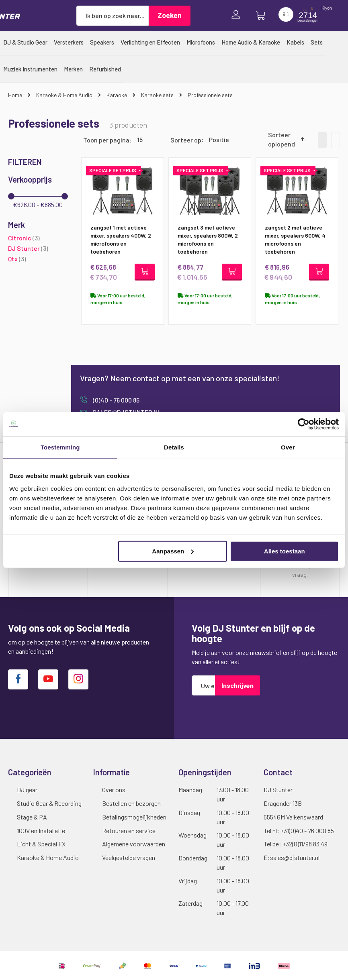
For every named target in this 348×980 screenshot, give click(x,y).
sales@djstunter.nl (295, 857)
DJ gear (27, 790)
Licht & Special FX (41, 844)
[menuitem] (25, 42)
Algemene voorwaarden (134, 844)
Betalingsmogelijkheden (134, 817)
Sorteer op (186, 139)
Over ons (114, 790)
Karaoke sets (158, 95)
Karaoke (117, 95)
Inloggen (238, 15)
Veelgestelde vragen (129, 857)
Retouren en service (129, 831)
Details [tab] (174, 447)
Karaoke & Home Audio (65, 95)
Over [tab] (288, 447)
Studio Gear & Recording (49, 803)
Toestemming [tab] (60, 447)
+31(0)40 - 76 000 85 (307, 831)
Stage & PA (32, 817)
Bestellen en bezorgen (131, 803)
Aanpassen (173, 551)
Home (16, 95)
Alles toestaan (285, 551)
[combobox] (113, 16)
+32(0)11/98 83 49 (305, 844)
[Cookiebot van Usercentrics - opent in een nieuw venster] (304, 424)
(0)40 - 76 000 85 (116, 400)
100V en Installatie (41, 831)
